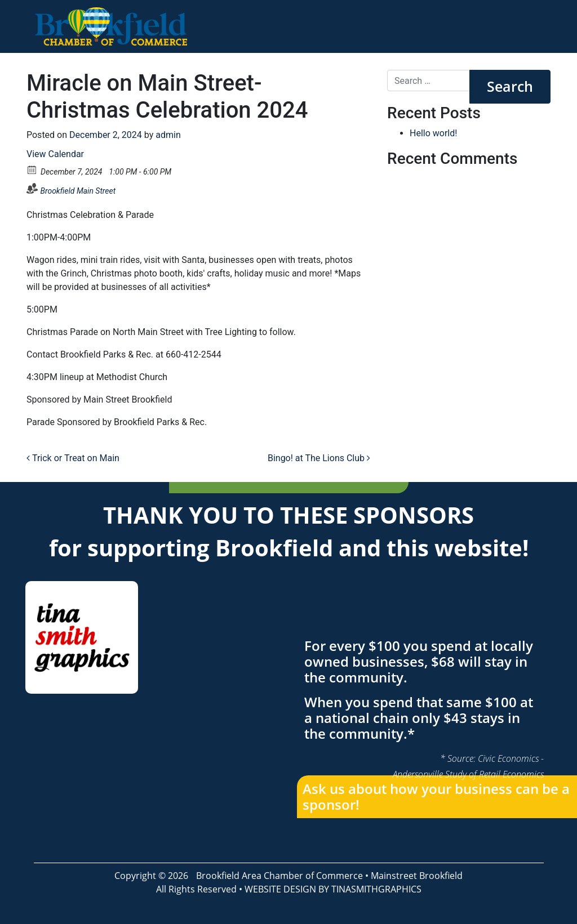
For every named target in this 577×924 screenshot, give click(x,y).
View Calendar (55, 154)
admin (168, 135)
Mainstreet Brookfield (417, 876)
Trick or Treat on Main (73, 458)
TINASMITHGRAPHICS (376, 889)
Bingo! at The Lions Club (319, 458)
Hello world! (433, 133)
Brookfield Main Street (78, 191)
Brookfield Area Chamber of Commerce (279, 876)
